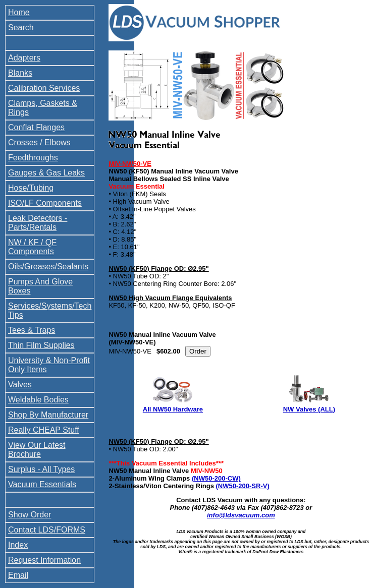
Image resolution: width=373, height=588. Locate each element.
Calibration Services (44, 88)
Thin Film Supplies (41, 345)
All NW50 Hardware (173, 409)
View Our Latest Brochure (37, 450)
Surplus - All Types (41, 469)
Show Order (30, 515)
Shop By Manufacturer (48, 415)
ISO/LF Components (45, 203)
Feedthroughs (33, 158)
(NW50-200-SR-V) (243, 486)
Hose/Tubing (31, 188)
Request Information (44, 560)
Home (19, 12)
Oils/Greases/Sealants (48, 267)
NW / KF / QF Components (32, 247)
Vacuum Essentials (42, 484)
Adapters (24, 58)
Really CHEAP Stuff (44, 430)
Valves (20, 385)
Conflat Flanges (36, 127)
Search (21, 27)
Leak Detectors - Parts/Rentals (38, 223)
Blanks (20, 73)
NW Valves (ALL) (309, 409)
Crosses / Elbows (39, 142)
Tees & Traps (32, 330)
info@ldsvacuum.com (241, 515)
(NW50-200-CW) (216, 478)
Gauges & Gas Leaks (46, 173)
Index (18, 545)
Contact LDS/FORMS (47, 530)
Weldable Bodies (38, 400)
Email (18, 575)
